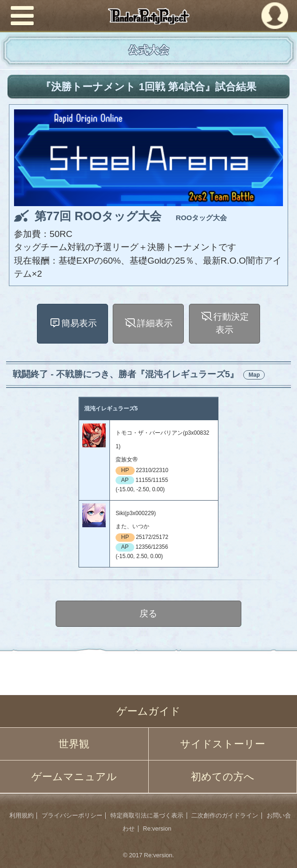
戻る (149, 613)
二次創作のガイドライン (225, 816)
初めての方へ (223, 777)
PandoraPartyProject (148, 16)
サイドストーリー (223, 744)
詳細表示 (155, 323)
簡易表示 (79, 323)
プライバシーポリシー (72, 816)
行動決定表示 (231, 323)
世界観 (74, 744)
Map (254, 375)
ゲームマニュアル (74, 777)
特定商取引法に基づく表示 (147, 816)
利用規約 (22, 816)
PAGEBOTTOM (279, 849)
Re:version (157, 829)
